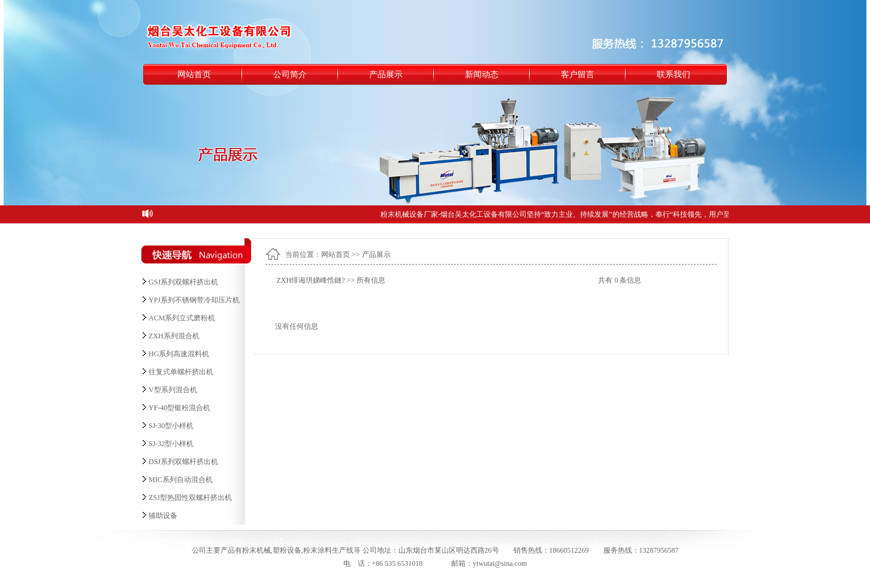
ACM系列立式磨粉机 (182, 318)
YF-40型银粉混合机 (179, 408)
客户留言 (578, 75)
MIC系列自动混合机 (181, 480)
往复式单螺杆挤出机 (181, 372)
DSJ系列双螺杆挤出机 (183, 462)
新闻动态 (482, 75)
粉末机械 (256, 550)
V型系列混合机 (173, 390)
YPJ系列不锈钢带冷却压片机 (194, 300)
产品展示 (386, 75)
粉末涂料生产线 (328, 550)
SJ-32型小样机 (171, 444)
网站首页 (194, 75)
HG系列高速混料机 (179, 354)
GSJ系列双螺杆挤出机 (183, 282)
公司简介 (290, 75)
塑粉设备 (287, 550)
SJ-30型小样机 (171, 426)
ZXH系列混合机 (174, 336)
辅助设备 (163, 516)
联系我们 (673, 75)
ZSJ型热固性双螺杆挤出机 (190, 498)
